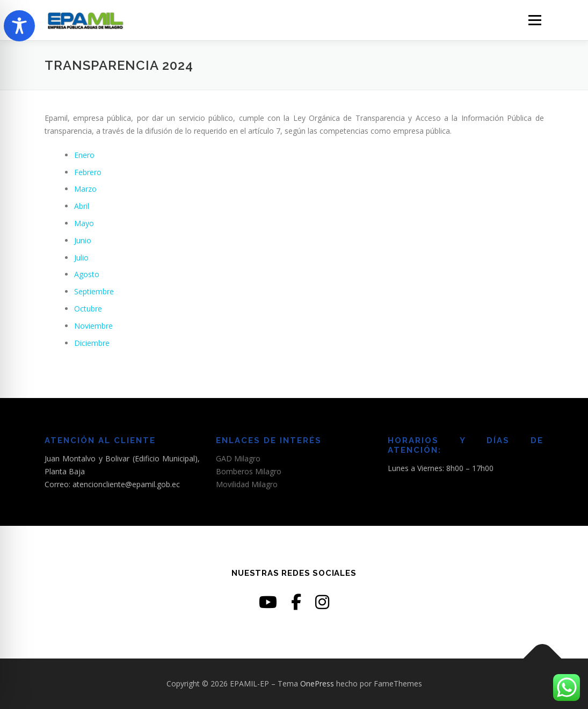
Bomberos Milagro (249, 471)
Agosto (87, 274)
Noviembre (93, 326)
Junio (83, 240)
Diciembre (92, 343)
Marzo (85, 189)
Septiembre (94, 291)
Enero (84, 155)
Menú (535, 20)
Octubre (88, 309)
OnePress (317, 683)
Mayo (84, 223)
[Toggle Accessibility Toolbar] (19, 26)
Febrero (88, 172)
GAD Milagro (238, 458)
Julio (81, 258)
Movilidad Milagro (247, 484)
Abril (82, 206)
